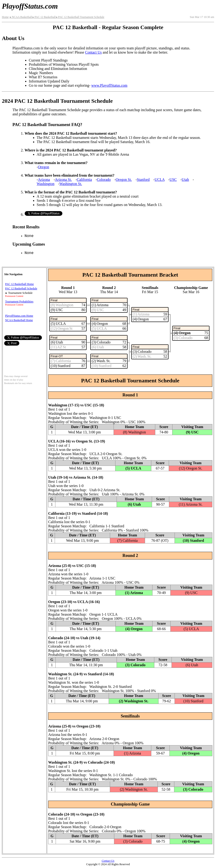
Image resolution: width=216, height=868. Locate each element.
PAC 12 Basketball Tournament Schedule (80, 17)
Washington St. (71, 184)
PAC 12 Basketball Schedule (21, 288)
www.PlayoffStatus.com (109, 85)
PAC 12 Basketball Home (19, 284)
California (84, 180)
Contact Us (94, 52)
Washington (46, 184)
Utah (185, 180)
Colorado (104, 180)
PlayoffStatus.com (30, 6)
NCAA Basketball (21, 17)
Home (5, 17)
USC (173, 180)
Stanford (143, 180)
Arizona (44, 180)
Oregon (44, 167)
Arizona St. (63, 180)
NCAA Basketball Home (19, 320)
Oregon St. (124, 180)
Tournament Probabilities (19, 302)
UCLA (160, 180)
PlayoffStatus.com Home (19, 316)
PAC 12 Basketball (44, 17)
